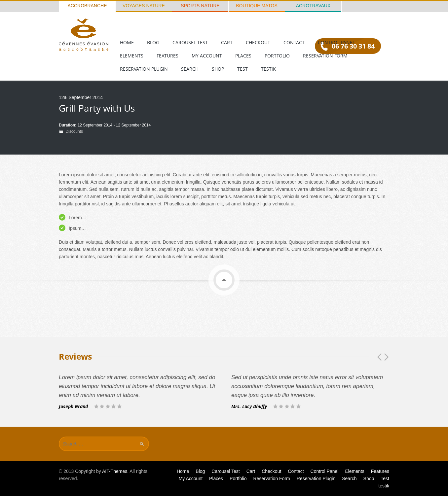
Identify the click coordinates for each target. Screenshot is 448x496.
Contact (294, 42)
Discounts (74, 131)
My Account (207, 56)
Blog (153, 42)
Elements (132, 56)
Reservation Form (325, 56)
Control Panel (336, 42)
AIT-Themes (115, 471)
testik (268, 69)
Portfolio (277, 56)
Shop (218, 69)
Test (243, 69)
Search (190, 69)
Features (168, 56)
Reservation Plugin (144, 69)
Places (243, 56)
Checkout (258, 42)
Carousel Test (190, 42)
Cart (227, 42)
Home (127, 42)
